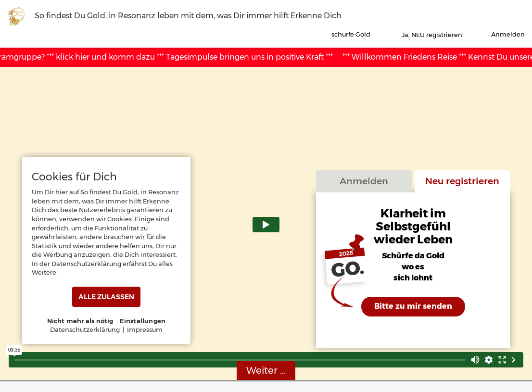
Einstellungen (143, 321)
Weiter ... (266, 370)
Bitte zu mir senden (413, 306)
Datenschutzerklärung (85, 329)
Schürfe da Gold (413, 256)
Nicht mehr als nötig (80, 321)
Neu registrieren (462, 181)
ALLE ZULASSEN (106, 297)
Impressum (145, 329)
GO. (348, 270)
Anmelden (364, 181)
